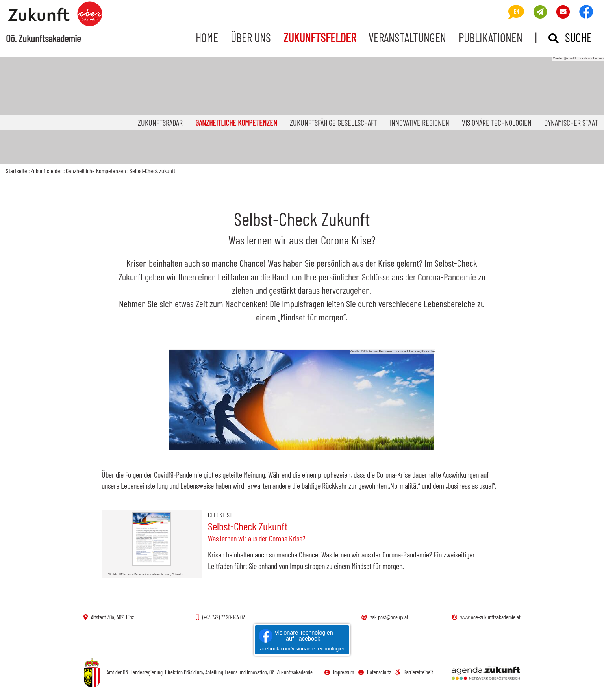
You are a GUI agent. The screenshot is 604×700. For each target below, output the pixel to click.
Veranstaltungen (407, 37)
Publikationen (491, 37)
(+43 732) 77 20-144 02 (220, 617)
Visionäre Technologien (497, 122)
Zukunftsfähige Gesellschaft (333, 122)
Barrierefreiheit (414, 672)
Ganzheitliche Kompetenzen (239, 122)
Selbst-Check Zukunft (152, 171)
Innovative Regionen (420, 122)
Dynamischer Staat (571, 122)
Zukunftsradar (160, 122)
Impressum (339, 672)
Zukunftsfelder (320, 37)
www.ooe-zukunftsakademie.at (486, 617)
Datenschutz (375, 672)
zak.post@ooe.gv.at (385, 617)
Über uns (251, 37)
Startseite (17, 171)
